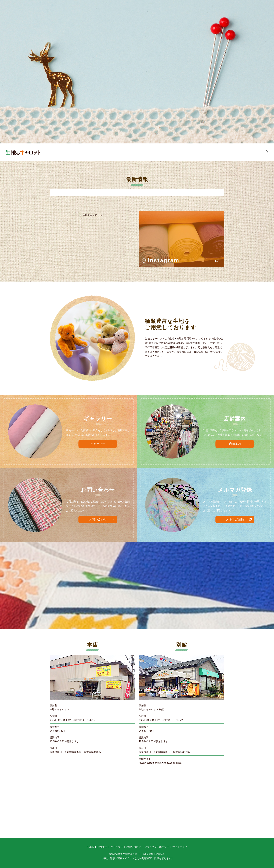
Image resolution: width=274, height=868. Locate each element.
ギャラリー (231, 152)
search (268, 153)
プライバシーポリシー (157, 847)
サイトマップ (180, 847)
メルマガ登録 (235, 519)
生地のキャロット (92, 215)
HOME (197, 152)
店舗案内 (213, 152)
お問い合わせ (253, 152)
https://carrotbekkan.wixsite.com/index (160, 763)
